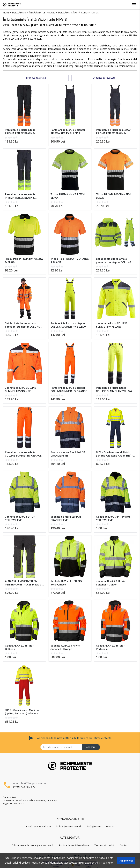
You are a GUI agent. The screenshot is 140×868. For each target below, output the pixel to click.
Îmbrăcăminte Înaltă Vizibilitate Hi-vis (78, 13)
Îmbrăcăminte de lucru (38, 826)
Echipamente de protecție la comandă (33, 845)
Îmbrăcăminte (19, 13)
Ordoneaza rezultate (104, 78)
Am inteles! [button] (126, 861)
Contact (124, 845)
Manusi (110, 826)
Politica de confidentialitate (74, 845)
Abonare (91, 747)
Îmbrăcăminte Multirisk (69, 826)
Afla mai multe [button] (104, 863)
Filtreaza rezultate (36, 78)
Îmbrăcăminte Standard (42, 13)
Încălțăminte (94, 826)
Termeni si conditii (104, 845)
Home (6, 13)
